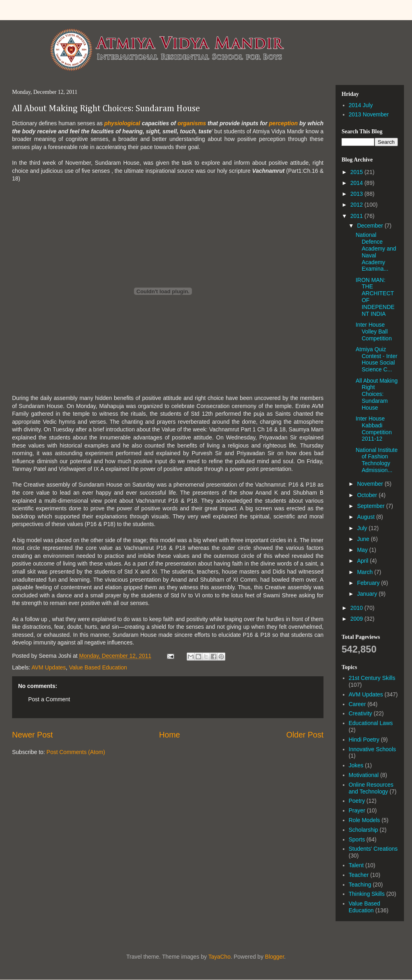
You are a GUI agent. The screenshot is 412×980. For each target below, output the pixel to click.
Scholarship (364, 830)
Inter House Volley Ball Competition (374, 332)
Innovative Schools (373, 749)
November (371, 484)
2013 (357, 194)
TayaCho (219, 957)
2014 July (361, 105)
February (369, 583)
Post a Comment (49, 699)
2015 (357, 172)
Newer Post (32, 735)
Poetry (357, 801)
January (368, 594)
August (366, 517)
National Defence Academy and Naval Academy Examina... (376, 252)
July (363, 528)
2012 (357, 205)
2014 (357, 183)
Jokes (356, 765)
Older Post (305, 735)
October (368, 495)
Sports (357, 839)
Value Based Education (98, 667)
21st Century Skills (372, 678)
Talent (356, 865)
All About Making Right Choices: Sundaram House (106, 109)
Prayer (357, 810)
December (371, 226)
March (366, 572)
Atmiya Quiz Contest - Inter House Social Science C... (377, 359)
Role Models (365, 820)
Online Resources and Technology (371, 788)
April (363, 561)
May (363, 550)
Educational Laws (371, 723)
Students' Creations (373, 849)
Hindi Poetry (364, 740)
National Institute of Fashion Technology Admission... (377, 460)
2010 (357, 608)
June (364, 539)
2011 (357, 216)
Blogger (275, 957)
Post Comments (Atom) (76, 752)
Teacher (359, 875)
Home (169, 735)
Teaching (360, 885)
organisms (192, 123)
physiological (122, 123)
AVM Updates (48, 667)
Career (357, 704)
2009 (357, 619)
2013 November (369, 114)
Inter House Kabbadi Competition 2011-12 (374, 429)
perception (284, 123)
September (371, 506)
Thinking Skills (367, 894)
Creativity (360, 713)
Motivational (364, 775)
